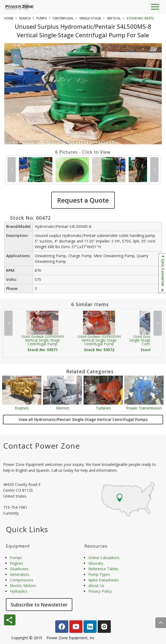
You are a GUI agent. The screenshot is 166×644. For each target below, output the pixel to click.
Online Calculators (104, 558)
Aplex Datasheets (104, 580)
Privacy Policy (100, 591)
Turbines (103, 408)
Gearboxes (19, 569)
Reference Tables (103, 569)
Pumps (16, 558)
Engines (22, 408)
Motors (63, 408)
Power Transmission (144, 408)
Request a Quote (83, 200)
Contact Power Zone (41, 446)
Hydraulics (19, 591)
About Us (96, 586)
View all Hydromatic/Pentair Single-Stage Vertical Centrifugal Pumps (83, 419)
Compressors (21, 580)
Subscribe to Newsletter (39, 605)
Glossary (96, 563)
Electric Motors (23, 586)
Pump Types (99, 574)
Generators (20, 574)
